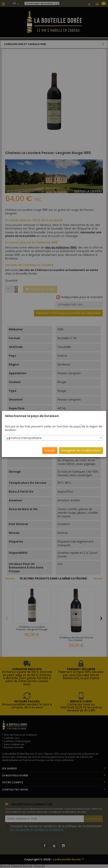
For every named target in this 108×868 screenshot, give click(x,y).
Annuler (50, 451)
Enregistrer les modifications (81, 451)
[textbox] (54, 438)
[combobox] (54, 438)
